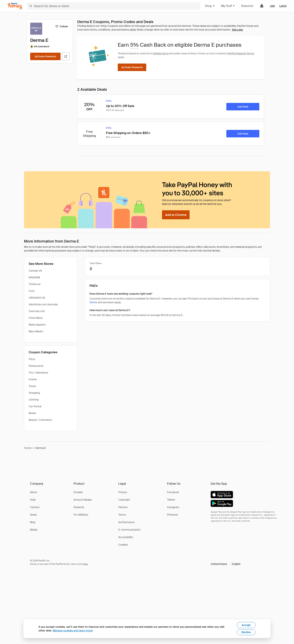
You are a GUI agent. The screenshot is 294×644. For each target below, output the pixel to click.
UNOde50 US (37, 298)
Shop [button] (210, 6)
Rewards (247, 6)
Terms (93, 302)
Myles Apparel (37, 325)
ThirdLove (35, 284)
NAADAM (34, 277)
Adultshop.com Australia (43, 304)
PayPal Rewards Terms (241, 53)
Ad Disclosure (126, 522)
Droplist (78, 492)
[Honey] (15, 6)
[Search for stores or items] (114, 6)
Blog (33, 522)
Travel (32, 386)
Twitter (171, 500)
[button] (226, 564)
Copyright (124, 500)
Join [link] (272, 6)
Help (33, 500)
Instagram (173, 507)
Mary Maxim (36, 331)
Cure (32, 291)
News (33, 515)
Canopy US (35, 271)
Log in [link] (283, 6)
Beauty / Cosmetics (40, 420)
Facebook (173, 492)
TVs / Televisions (38, 373)
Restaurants (36, 366)
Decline (246, 632)
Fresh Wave (36, 318)
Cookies (123, 545)
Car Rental (35, 406)
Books (32, 413)
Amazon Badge (83, 500)
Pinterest (172, 515)
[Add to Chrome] (176, 215)
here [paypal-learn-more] (85, 564)
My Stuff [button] (228, 6)
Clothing (34, 400)
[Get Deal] (243, 107)
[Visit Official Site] (66, 56)
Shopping (34, 393)
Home (28, 448)
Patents (123, 507)
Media (34, 530)
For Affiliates (81, 515)
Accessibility (126, 537)
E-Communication (129, 530)
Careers (35, 507)
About (34, 492)
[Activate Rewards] (45, 56)
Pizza (32, 359)
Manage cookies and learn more (73, 630)
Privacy (123, 492)
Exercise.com (37, 311)
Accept (246, 625)
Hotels (33, 379)
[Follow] (61, 26)
